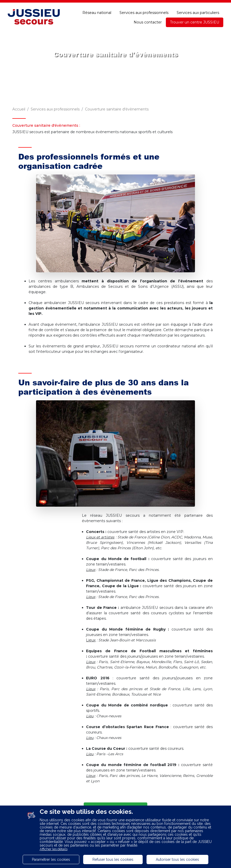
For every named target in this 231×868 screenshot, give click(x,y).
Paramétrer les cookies (51, 859)
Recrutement (75, 5)
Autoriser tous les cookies (177, 859)
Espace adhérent (111, 5)
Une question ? (178, 5)
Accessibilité (212, 5)
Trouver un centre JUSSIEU (195, 22)
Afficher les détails (54, 849)
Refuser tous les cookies (113, 859)
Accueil (19, 109)
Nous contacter (148, 22)
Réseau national (97, 13)
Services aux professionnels (144, 13)
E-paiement (146, 5)
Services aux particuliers (198, 13)
